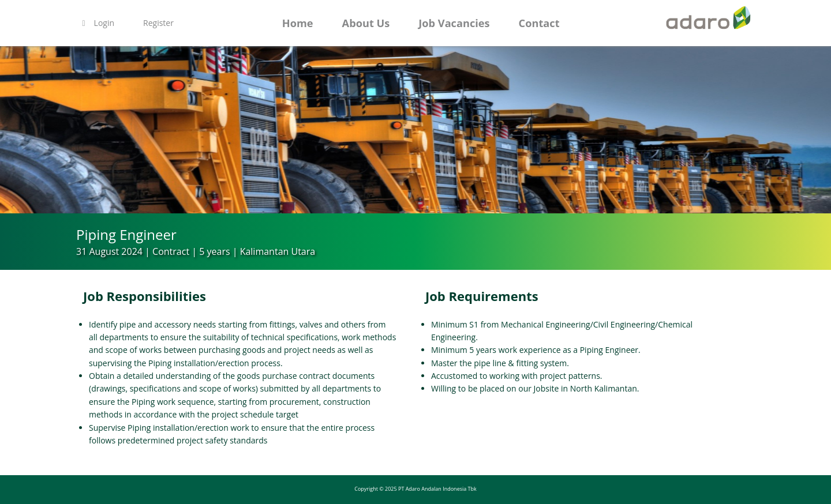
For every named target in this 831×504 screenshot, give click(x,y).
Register (158, 23)
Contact (539, 23)
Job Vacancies (454, 23)
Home (298, 23)
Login (96, 23)
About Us (366, 23)
